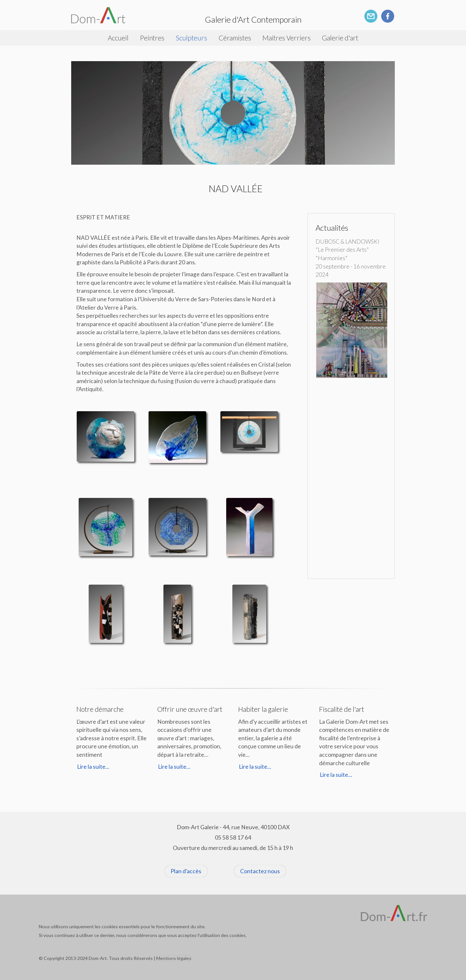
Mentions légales (174, 958)
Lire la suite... (93, 767)
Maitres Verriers (287, 38)
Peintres (152, 38)
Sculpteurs (191, 38)
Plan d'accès (186, 871)
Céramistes (235, 38)
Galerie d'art (340, 38)
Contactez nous (260, 871)
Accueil (118, 38)
